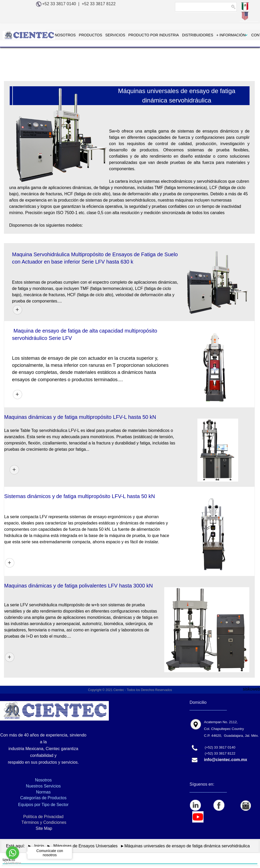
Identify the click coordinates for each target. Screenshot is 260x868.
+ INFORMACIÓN (213, 35)
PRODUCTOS (73, 35)
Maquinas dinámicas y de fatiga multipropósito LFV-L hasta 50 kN (80, 417)
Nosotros (43, 780)
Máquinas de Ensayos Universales (85, 846)
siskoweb (251, 689)
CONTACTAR (245, 35)
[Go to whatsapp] (13, 853)
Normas (43, 792)
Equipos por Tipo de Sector (43, 805)
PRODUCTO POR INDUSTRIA (136, 35)
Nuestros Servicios (43, 786)
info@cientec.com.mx (226, 760)
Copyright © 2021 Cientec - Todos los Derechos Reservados (130, 690)
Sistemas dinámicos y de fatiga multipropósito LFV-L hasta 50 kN (80, 496)
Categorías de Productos (43, 798)
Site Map (43, 828)
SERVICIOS (98, 35)
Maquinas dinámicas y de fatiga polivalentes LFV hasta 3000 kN (78, 586)
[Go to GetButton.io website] (13, 863)
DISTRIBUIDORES (180, 35)
